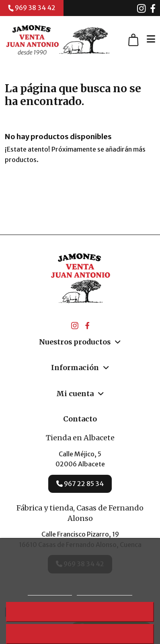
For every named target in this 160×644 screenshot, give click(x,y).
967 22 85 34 (80, 484)
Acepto (80, 634)
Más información (50, 592)
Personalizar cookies (105, 592)
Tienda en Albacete (80, 438)
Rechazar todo (80, 612)
